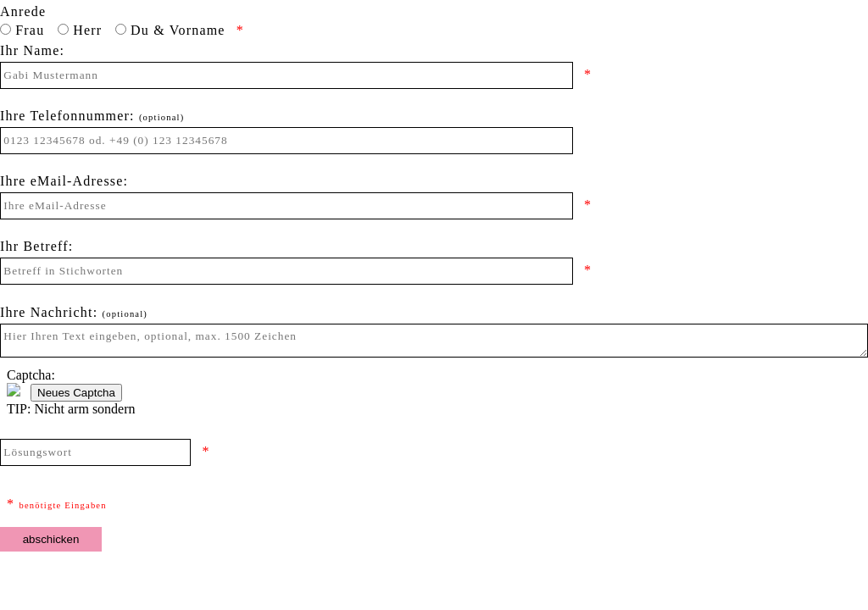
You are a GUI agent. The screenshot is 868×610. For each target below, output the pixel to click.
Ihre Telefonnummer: (92, 110)
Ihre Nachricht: (74, 307)
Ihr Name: (32, 45)
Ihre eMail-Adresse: (64, 175)
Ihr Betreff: (37, 241)
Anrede (23, 6)
